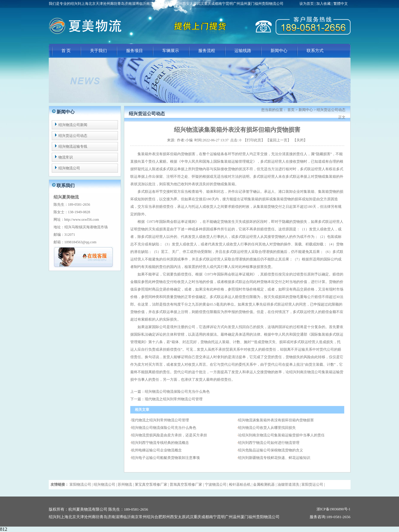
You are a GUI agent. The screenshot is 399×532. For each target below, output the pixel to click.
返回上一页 (278, 140)
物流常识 (66, 157)
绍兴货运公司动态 (73, 136)
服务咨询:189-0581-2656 (330, 517)
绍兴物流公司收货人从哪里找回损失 (267, 428)
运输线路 (243, 51)
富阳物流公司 (80, 484)
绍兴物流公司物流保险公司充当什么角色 (164, 428)
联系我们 (66, 186)
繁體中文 (341, 4)
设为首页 (307, 4)
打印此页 (254, 140)
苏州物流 (125, 484)
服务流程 (207, 51)
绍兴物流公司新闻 (73, 125)
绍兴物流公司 (69, 168)
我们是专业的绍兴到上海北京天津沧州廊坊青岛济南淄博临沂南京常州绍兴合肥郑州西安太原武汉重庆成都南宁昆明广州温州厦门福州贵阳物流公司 (166, 4)
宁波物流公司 (216, 484)
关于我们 (98, 51)
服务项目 (135, 51)
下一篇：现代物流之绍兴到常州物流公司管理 (166, 399)
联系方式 (315, 51)
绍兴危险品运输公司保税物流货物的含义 (271, 450)
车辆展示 (171, 51)
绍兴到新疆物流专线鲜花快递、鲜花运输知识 (274, 458)
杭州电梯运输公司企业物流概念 (156, 450)
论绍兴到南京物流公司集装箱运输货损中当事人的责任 (281, 435)
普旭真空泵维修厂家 (186, 484)
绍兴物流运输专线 (73, 146)
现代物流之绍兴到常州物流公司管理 (160, 420)
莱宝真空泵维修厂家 (151, 484)
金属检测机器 (264, 484)
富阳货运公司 (312, 484)
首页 (291, 110)
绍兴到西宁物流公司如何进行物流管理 (269, 443)
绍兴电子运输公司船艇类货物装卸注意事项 (165, 458)
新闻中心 (279, 51)
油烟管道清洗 (288, 484)
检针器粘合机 (240, 484)
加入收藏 (323, 4)
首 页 (66, 51)
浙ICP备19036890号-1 (334, 509)
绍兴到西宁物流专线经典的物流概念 (160, 443)
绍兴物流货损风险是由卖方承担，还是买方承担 (169, 435)
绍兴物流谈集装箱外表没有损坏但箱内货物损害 (276, 420)
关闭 (300, 140)
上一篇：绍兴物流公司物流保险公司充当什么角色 (170, 392)
